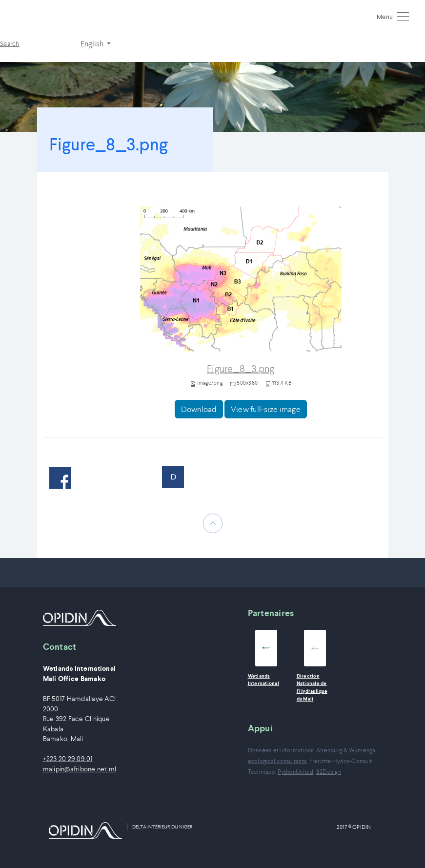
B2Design (329, 772)
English (93, 43)
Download (199, 409)
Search (10, 44)
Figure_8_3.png (241, 369)
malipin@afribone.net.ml (80, 769)
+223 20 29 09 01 (68, 759)
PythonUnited (295, 772)
